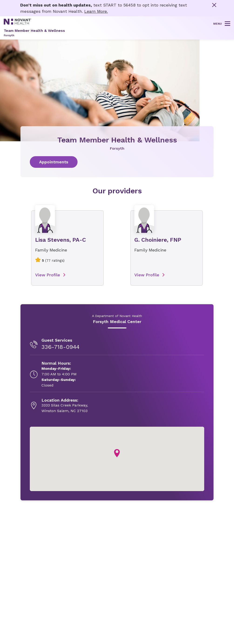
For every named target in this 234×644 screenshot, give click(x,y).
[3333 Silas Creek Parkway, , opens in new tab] (65, 406)
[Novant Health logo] (18, 23)
